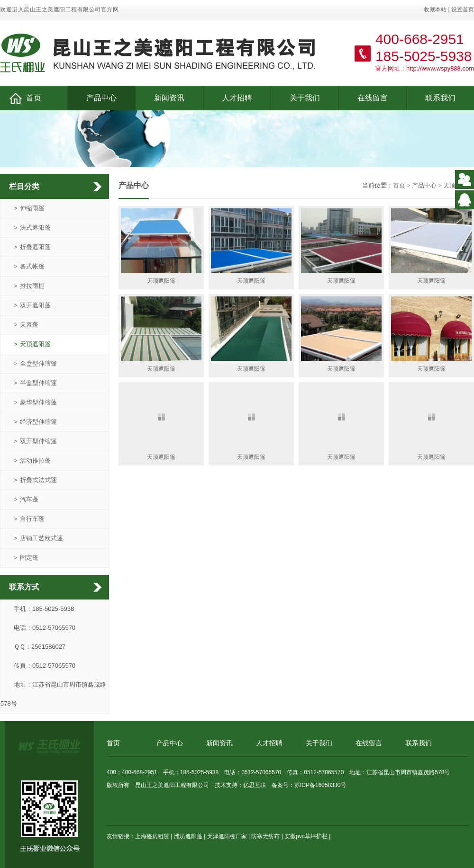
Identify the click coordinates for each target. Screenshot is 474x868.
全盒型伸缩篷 (35, 363)
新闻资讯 (169, 98)
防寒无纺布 (265, 836)
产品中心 (101, 98)
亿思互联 (255, 785)
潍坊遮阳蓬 (188, 836)
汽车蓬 (26, 499)
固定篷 (26, 558)
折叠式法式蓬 (35, 480)
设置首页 (463, 9)
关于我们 (305, 98)
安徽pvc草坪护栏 (306, 836)
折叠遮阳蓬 (32, 247)
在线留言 (373, 98)
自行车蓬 (29, 519)
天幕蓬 (26, 325)
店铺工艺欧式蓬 (38, 538)
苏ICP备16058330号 (320, 785)
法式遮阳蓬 (32, 228)
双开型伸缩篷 (35, 441)
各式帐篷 (29, 266)
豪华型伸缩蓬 (35, 402)
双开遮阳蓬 (32, 305)
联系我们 (440, 98)
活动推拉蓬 (32, 461)
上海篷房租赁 (152, 836)
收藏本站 (435, 9)
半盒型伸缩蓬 (35, 383)
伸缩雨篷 (29, 208)
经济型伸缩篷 (35, 422)
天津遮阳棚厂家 (227, 836)
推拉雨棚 (29, 286)
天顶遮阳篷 (32, 344)
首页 (25, 98)
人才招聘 (237, 98)
